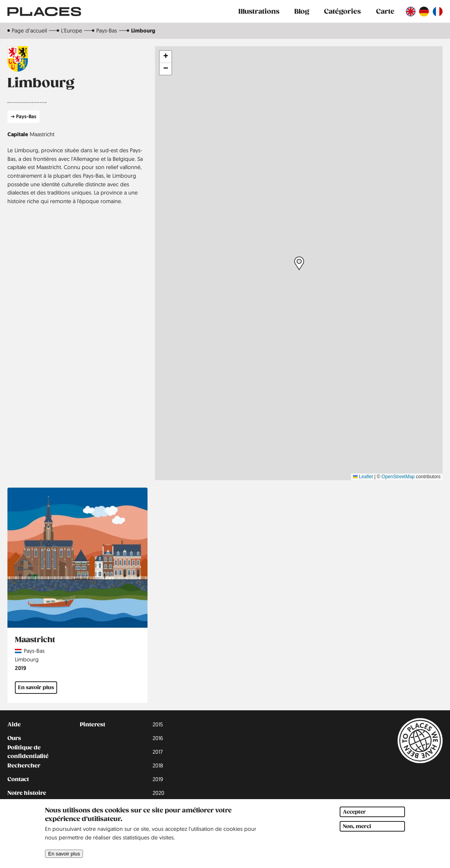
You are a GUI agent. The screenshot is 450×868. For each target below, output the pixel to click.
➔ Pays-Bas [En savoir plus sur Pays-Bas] (23, 116)
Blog (302, 11)
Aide (14, 724)
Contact (18, 779)
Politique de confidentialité (28, 752)
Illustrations (259, 11)
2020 (158, 793)
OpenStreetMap (398, 477)
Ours (14, 738)
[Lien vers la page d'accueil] (44, 11)
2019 (21, 668)
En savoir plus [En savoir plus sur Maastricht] (36, 687)
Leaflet (363, 477)
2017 (158, 752)
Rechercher (24, 765)
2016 (158, 738)
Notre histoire (27, 793)
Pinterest (93, 724)
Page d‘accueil (29, 31)
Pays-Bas (107, 31)
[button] (299, 263)
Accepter (354, 812)
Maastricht (42, 134)
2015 (158, 724)
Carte (385, 11)
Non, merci (357, 826)
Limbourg (27, 659)
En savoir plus (64, 854)
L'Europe (72, 31)
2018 (158, 765)
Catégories (342, 11)
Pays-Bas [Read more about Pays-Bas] (34, 651)
